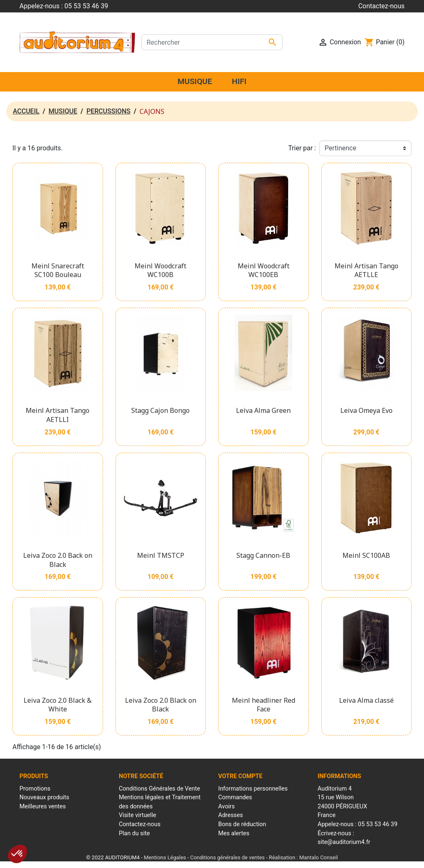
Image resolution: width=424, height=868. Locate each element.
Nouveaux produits (44, 797)
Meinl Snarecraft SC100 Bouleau (58, 270)
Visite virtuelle (137, 815)
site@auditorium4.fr (344, 842)
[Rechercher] (212, 42)
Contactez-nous (381, 6)
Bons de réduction (242, 824)
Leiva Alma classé (366, 700)
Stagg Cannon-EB (263, 555)
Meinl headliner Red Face (264, 705)
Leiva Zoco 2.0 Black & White (58, 705)
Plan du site (134, 833)
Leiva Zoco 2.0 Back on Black (58, 560)
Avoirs (226, 807)
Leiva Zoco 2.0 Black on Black (161, 705)
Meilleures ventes (43, 807)
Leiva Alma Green (263, 410)
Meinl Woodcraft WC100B (160, 270)
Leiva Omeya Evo (366, 410)
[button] (17, 854)
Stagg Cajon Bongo (160, 410)
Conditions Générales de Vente (159, 789)
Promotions (35, 789)
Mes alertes (234, 833)
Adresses (231, 815)
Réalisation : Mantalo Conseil (303, 857)
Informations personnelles (253, 789)
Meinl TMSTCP (161, 555)
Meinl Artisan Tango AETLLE (366, 270)
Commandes (235, 797)
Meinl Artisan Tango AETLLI (58, 415)
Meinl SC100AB (366, 555)
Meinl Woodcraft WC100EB (264, 270)
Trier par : (302, 148)
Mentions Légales (165, 857)
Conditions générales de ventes (227, 857)
